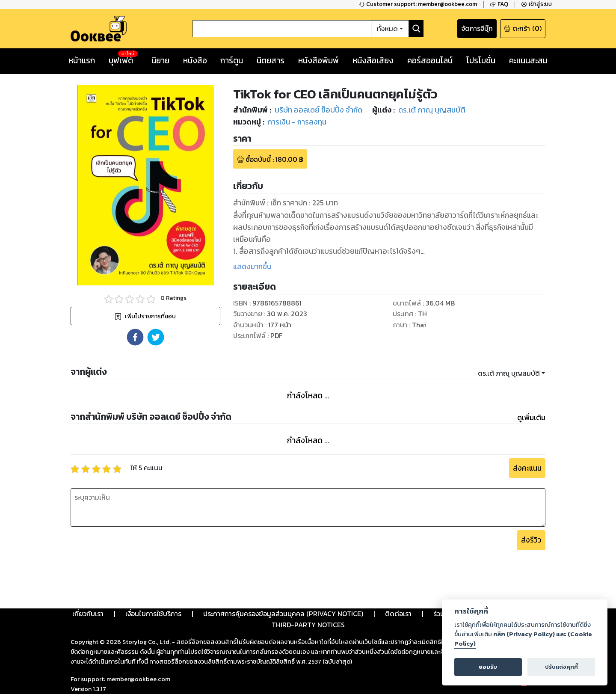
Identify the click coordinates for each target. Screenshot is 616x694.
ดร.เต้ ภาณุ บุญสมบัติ (509, 373)
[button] (135, 337)
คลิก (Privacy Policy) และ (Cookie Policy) (523, 639)
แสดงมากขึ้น (252, 267)
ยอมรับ (488, 667)
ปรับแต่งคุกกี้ (561, 667)
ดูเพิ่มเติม (531, 418)
